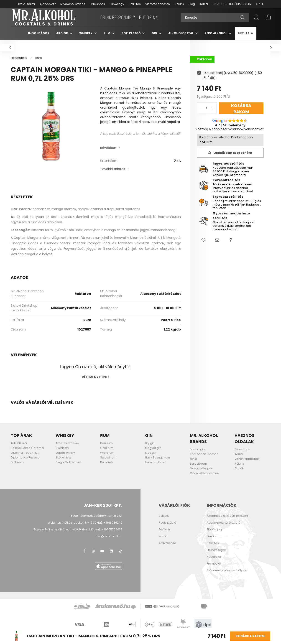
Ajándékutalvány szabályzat (227, 575)
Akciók (63, 38)
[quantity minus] (200, 113)
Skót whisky (64, 462)
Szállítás (135, 4)
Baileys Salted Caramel (27, 452)
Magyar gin (153, 452)
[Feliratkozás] (230, 157)
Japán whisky (65, 457)
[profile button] (256, 20)
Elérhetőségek (216, 555)
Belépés (164, 520)
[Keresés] (215, 20)
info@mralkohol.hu (109, 541)
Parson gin (197, 454)
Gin (155, 38)
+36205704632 (112, 534)
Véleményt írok (96, 382)
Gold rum (107, 452)
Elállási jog (214, 534)
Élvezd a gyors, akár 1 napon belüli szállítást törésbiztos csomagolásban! (233, 230)
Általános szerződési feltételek (227, 520)
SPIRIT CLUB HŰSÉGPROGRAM (232, 4)
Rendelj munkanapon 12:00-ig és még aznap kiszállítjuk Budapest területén (237, 209)
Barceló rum (198, 468)
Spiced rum (108, 462)
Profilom (164, 534)
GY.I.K (260, 4)
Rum (107, 38)
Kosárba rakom (250, 636)
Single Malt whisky (68, 467)
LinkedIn (111, 556)
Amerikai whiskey (67, 448)
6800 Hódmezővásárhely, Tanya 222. (96, 520)
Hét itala (246, 38)
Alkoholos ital (181, 38)
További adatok (113, 173)
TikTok (120, 556)
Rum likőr (107, 467)
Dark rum (106, 448)
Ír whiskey (62, 452)
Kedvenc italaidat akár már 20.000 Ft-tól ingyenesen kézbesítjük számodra (233, 176)
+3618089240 (113, 527)
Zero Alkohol (216, 38)
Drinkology (117, 4)
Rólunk (179, 4)
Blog (192, 4)
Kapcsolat (214, 561)
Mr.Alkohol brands (73, 4)
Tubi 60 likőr (19, 448)
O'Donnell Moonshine (204, 478)
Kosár (163, 541)
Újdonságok (39, 38)
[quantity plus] (213, 113)
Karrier (204, 4)
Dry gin (150, 448)
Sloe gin (151, 457)
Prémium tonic (155, 467)
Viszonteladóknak (158, 4)
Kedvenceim (167, 548)
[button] (204, 245)
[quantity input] (207, 113)
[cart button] (268, 20)
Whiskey (86, 38)
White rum (107, 457)
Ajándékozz (48, 4)
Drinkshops (97, 4)
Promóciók (214, 568)
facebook (84, 556)
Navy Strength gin (157, 462)
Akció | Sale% (26, 4)
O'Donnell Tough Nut (25, 457)
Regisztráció (167, 527)
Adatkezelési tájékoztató (224, 527)
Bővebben (108, 152)
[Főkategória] (19, 62)
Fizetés (211, 541)
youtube (102, 556)
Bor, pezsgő (131, 38)
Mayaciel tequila (202, 473)
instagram (93, 556)
